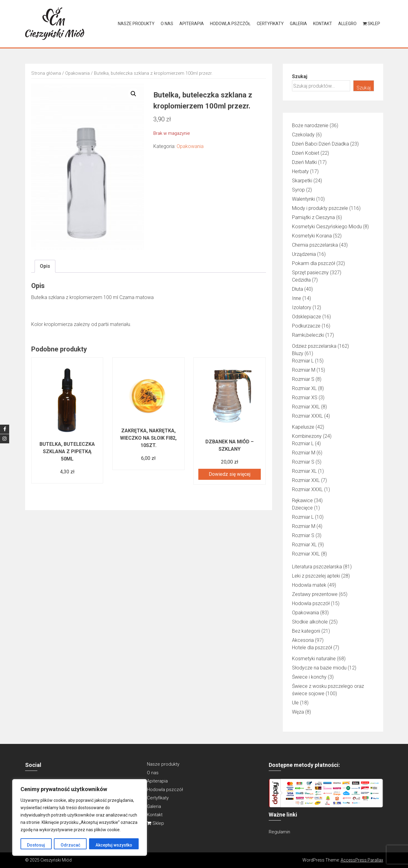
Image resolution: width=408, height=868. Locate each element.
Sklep (371, 24)
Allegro (347, 24)
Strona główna (46, 73)
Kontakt (323, 24)
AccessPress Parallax (362, 860)
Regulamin (279, 832)
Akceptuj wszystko (114, 845)
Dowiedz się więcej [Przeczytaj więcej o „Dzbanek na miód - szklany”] (230, 474)
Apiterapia (192, 24)
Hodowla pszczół (230, 24)
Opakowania (77, 73)
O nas (167, 24)
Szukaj (300, 76)
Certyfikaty (270, 24)
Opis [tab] (45, 266)
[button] (133, 94)
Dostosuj (36, 845)
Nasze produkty (136, 24)
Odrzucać (70, 845)
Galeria (298, 24)
